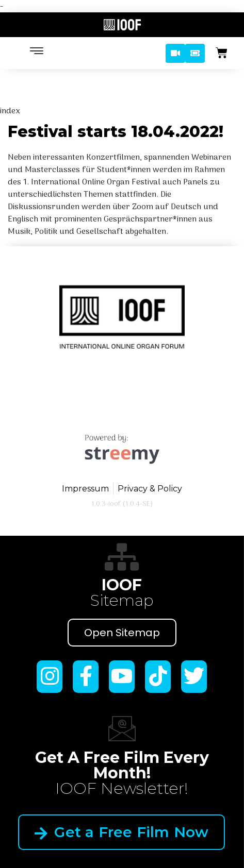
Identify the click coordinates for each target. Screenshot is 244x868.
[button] (175, 53)
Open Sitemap (122, 633)
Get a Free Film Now (121, 816)
